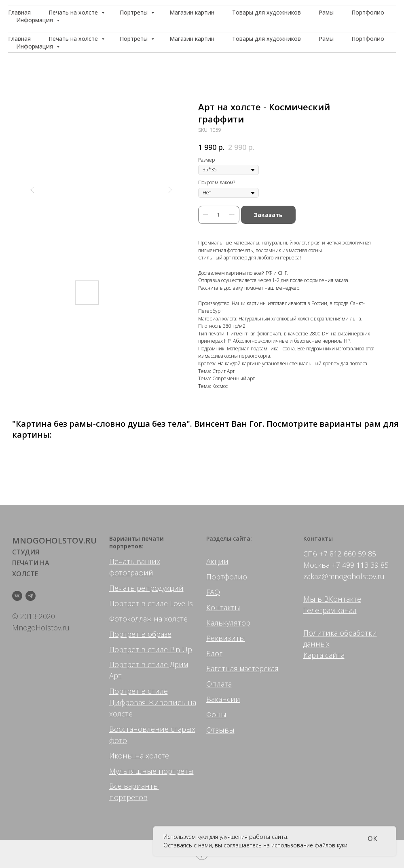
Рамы (326, 39)
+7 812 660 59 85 (348, 554)
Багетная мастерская (242, 668)
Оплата (219, 684)
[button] (358, 16)
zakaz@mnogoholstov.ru (344, 576)
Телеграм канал (330, 610)
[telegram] (31, 596)
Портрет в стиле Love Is (151, 603)
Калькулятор (228, 623)
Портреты (134, 39)
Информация (35, 46)
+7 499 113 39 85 (360, 565)
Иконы (121, 756)
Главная (19, 39)
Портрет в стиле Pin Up (151, 649)
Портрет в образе (140, 634)
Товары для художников (267, 39)
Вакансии (223, 699)
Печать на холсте (74, 39)
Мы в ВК (318, 599)
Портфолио (368, 39)
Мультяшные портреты (151, 771)
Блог (214, 653)
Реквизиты (226, 638)
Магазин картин (192, 39)
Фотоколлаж (130, 619)
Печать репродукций (146, 588)
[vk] (17, 596)
